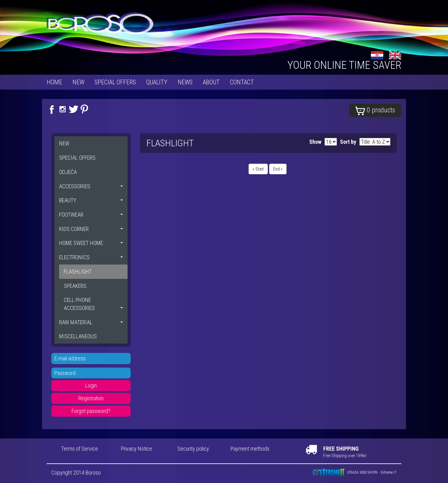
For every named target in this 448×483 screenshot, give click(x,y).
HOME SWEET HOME (91, 243)
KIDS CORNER (91, 229)
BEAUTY (91, 200)
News (185, 82)
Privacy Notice (137, 449)
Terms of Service (80, 449)
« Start (258, 169)
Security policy (193, 449)
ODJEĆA (68, 172)
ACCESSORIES (91, 186)
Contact (242, 82)
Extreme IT (389, 472)
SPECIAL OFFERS (115, 82)
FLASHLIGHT (78, 272)
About (211, 82)
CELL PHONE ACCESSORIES (93, 304)
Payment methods (250, 449)
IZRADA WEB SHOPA (362, 472)
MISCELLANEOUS (78, 336)
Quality (157, 82)
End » (278, 169)
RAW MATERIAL (91, 322)
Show (315, 142)
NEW (78, 82)
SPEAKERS (75, 286)
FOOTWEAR (91, 215)
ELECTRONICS (91, 257)
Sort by (348, 142)
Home (54, 82)
